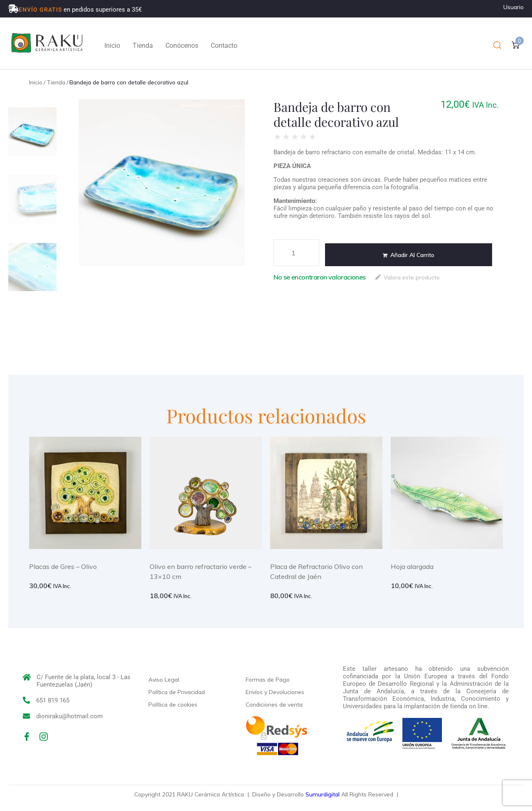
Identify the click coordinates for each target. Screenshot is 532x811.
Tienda (56, 82)
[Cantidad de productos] (297, 253)
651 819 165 (53, 700)
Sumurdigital (323, 794)
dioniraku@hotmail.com (69, 716)
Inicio (36, 82)
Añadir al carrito (412, 255)
